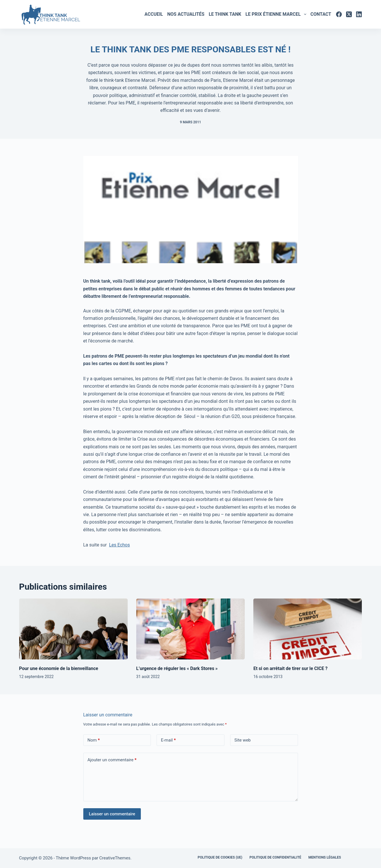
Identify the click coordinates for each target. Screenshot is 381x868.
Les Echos (120, 545)
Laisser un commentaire (112, 814)
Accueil (154, 14)
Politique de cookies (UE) (220, 857)
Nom (94, 740)
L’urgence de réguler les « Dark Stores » (177, 668)
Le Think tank (225, 14)
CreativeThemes (115, 858)
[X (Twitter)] (349, 14)
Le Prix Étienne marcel (277, 14)
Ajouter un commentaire (112, 760)
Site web (243, 740)
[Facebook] (339, 14)
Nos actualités (186, 14)
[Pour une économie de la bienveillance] (73, 629)
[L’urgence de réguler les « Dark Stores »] (190, 629)
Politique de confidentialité (275, 857)
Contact (321, 14)
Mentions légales (325, 857)
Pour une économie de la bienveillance (59, 668)
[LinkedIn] (359, 14)
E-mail (168, 740)
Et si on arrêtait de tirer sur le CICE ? (290, 668)
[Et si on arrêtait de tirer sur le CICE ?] (308, 629)
